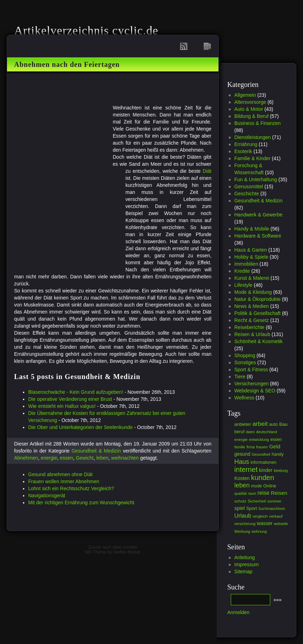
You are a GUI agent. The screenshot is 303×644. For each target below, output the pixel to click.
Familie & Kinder (252, 158)
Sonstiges (245, 362)
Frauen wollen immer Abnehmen (64, 481)
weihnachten (125, 458)
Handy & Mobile (252, 229)
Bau (284, 424)
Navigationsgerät (47, 495)
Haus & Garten (251, 250)
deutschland (267, 432)
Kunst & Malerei (252, 278)
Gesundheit (261, 454)
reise (264, 493)
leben (102, 458)
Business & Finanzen (258, 123)
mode (257, 486)
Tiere (240, 377)
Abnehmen (26, 458)
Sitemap (243, 572)
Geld (275, 446)
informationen (264, 462)
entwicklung (259, 440)
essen (66, 458)
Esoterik (243, 151)
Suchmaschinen (272, 509)
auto (274, 424)
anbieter (243, 424)
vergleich (260, 516)
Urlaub (243, 516)
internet (246, 469)
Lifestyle (243, 285)
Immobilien (246, 264)
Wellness (244, 398)
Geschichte (247, 194)
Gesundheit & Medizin (96, 451)
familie (240, 447)
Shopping (245, 355)
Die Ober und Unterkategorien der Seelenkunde (81, 427)
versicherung (245, 524)
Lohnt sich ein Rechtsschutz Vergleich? (71, 488)
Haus (242, 462)
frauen (262, 447)
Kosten (242, 478)
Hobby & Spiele (251, 257)
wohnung (259, 531)
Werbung (242, 531)
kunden (262, 478)
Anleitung (245, 557)
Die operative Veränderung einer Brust (70, 399)
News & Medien (252, 306)
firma (251, 447)
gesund (242, 454)
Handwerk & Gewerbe (258, 215)
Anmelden (238, 612)
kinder (266, 470)
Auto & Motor (249, 109)
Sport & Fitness (251, 370)
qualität (240, 493)
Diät (207, 171)
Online (270, 486)
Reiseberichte (249, 327)
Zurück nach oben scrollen (113, 547)
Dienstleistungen (253, 137)
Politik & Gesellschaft (258, 313)
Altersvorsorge (250, 102)
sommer (274, 501)
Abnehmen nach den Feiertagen (67, 64)
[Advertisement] (172, 92)
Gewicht (85, 458)
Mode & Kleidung (253, 292)
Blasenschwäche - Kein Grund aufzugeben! (76, 392)
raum (252, 494)
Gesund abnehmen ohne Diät (60, 474)
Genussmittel (249, 187)
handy (278, 454)
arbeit (260, 424)
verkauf (276, 516)
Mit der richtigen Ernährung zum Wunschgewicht (81, 503)
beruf (239, 432)
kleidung (281, 471)
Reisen (279, 493)
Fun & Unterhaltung (256, 179)
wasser (265, 523)
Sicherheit (257, 501)
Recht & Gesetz (252, 320)
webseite (281, 524)
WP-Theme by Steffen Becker (113, 552)
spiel (240, 508)
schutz (240, 501)
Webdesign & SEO (255, 391)
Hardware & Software (258, 236)
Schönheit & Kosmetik (258, 341)
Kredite (242, 271)
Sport (252, 508)
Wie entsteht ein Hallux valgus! (62, 406)
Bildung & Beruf (251, 116)
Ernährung (246, 144)
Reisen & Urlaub (252, 334)
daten (250, 432)
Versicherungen (251, 384)
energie (49, 458)
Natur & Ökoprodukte (258, 299)
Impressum (246, 564)
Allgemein (245, 95)
